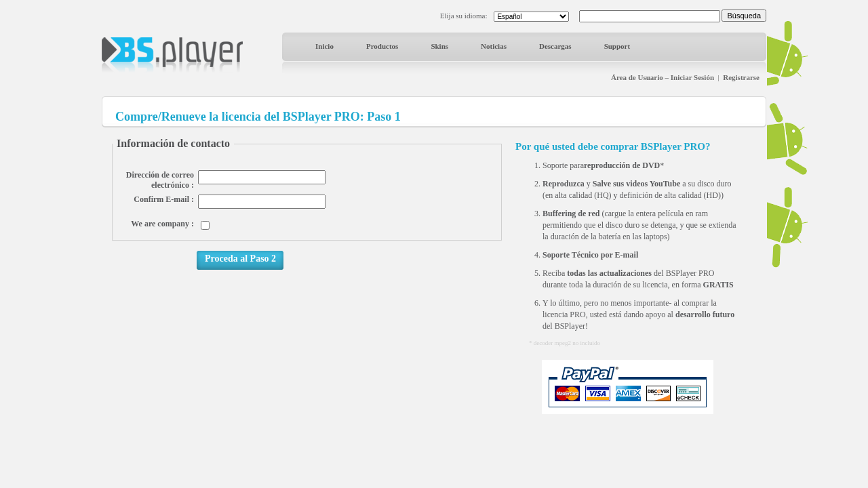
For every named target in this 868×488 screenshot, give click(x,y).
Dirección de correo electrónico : (160, 180)
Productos (382, 46)
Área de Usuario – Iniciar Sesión (663, 77)
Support (617, 46)
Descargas (555, 46)
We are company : (162, 224)
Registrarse (741, 77)
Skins (439, 46)
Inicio (324, 46)
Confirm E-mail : (164, 199)
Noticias (494, 46)
